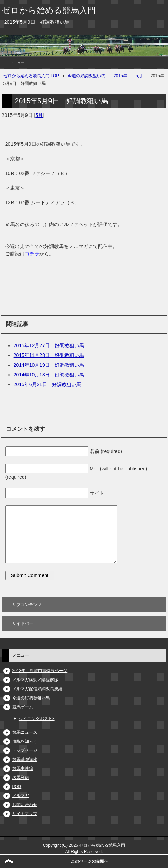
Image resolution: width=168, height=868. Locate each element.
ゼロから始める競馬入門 (49, 10)
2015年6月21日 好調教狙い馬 (48, 384)
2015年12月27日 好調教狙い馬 (49, 345)
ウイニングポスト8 (37, 719)
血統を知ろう (25, 741)
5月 (39, 115)
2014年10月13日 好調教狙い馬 (49, 375)
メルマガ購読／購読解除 (35, 680)
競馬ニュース (25, 732)
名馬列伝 (21, 778)
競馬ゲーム (23, 707)
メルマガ (21, 796)
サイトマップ (25, 814)
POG (17, 787)
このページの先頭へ (90, 861)
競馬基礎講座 (25, 759)
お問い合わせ (25, 805)
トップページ (25, 750)
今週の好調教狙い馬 (31, 698)
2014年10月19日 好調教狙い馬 (49, 365)
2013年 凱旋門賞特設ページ (40, 671)
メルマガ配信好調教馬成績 (37, 689)
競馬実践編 (23, 769)
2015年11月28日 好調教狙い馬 (49, 355)
